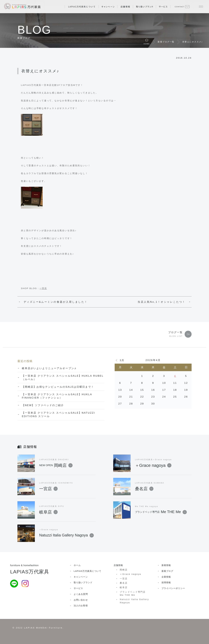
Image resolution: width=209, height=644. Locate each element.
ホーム (77, 565)
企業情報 (166, 577)
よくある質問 (81, 594)
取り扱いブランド (83, 582)
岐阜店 (48, 512)
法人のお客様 (81, 606)
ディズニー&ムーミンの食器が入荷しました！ (56, 302)
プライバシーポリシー (173, 588)
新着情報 (166, 565)
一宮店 (43, 288)
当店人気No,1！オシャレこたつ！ (161, 302)
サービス (78, 588)
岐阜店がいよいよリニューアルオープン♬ (49, 368)
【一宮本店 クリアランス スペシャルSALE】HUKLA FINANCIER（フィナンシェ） (57, 396)
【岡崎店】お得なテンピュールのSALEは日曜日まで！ (58, 387)
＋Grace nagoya (153, 465)
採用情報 (166, 582)
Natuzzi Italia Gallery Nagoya (134, 601)
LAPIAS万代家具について (88, 571)
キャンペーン (81, 577)
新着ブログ (167, 571)
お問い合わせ (81, 600)
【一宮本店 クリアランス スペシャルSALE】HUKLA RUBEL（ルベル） (63, 378)
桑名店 (144, 489)
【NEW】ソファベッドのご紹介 (43, 405)
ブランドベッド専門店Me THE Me (133, 593)
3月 (122, 360)
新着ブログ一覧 (166, 42)
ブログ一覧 (175, 332)
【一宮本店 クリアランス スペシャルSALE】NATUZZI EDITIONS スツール (58, 415)
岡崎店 (56, 465)
